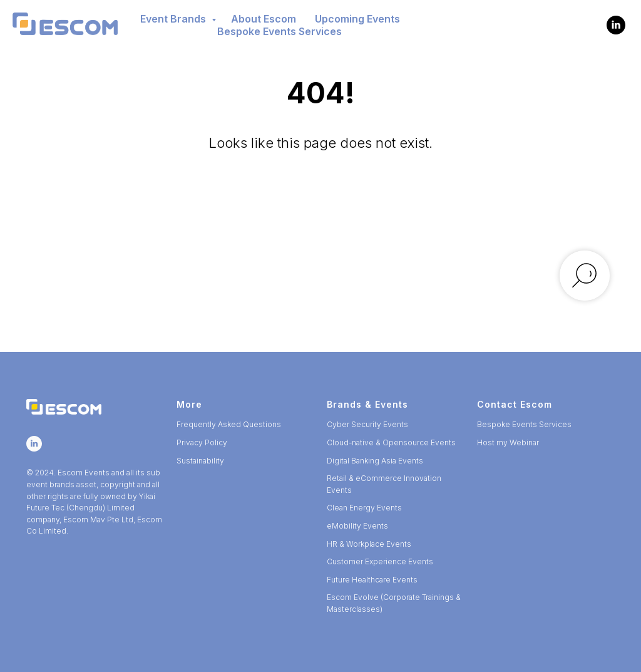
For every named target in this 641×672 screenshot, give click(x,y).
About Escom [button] (264, 19)
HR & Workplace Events (369, 544)
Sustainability (200, 461)
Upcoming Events (357, 19)
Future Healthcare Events (372, 580)
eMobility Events (357, 526)
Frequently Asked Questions (229, 424)
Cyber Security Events (367, 424)
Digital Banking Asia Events (375, 461)
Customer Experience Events (380, 561)
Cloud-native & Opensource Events (391, 442)
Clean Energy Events (364, 508)
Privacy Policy (202, 442)
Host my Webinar (508, 442)
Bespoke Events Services (279, 31)
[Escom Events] (616, 25)
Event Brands (174, 19)
